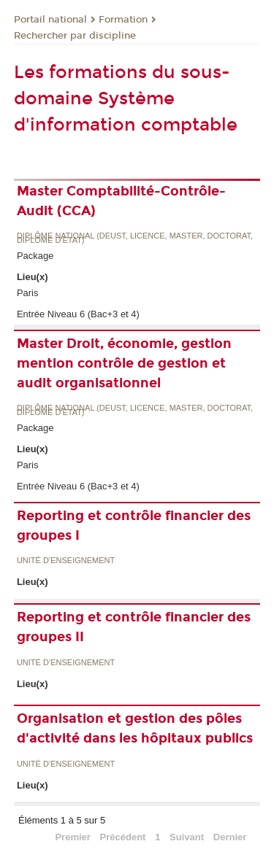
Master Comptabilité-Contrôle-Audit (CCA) (121, 201)
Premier (72, 837)
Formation (123, 20)
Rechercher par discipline (75, 36)
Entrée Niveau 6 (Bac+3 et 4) (78, 314)
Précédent (123, 837)
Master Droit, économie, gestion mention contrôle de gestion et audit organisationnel (124, 363)
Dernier (230, 837)
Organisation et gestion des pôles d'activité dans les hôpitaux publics (135, 728)
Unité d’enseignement (66, 561)
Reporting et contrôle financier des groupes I (134, 526)
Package (35, 256)
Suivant (187, 837)
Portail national (50, 20)
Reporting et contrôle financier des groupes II (134, 627)
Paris (28, 293)
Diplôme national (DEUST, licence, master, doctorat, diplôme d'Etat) (135, 238)
